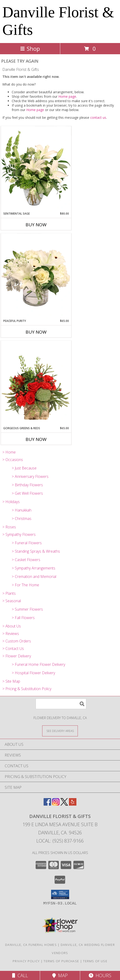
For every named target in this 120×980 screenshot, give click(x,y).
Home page (67, 96)
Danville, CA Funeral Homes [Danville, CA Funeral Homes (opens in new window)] (31, 945)
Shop (30, 49)
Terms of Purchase (61, 961)
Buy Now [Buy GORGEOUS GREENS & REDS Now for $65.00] (36, 439)
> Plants (9, 593)
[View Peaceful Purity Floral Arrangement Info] (36, 276)
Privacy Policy (26, 961)
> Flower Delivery (17, 656)
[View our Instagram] (56, 804)
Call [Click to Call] (20, 975)
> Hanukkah (22, 510)
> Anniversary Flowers (30, 476)
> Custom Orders (17, 641)
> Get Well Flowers (27, 493)
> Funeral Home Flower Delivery (38, 664)
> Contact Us (13, 649)
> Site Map (11, 681)
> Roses (9, 527)
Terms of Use (95, 961)
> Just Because (24, 468)
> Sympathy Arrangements (34, 568)
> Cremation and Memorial (34, 576)
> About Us (12, 626)
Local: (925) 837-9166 (60, 841)
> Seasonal (12, 601)
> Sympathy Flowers (19, 534)
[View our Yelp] (73, 804)
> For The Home (25, 585)
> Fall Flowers (23, 618)
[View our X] (64, 804)
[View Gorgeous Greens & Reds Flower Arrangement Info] (36, 383)
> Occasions (13, 460)
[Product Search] (61, 704)
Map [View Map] (60, 975)
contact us (98, 117)
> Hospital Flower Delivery (33, 673)
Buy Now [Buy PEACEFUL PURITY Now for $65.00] (36, 332)
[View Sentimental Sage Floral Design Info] (36, 169)
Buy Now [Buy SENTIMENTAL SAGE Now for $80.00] (36, 225)
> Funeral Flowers (27, 543)
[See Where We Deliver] (60, 731)
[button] (60, 894)
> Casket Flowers (26, 560)
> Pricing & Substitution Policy (27, 689)
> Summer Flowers (27, 609)
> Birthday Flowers (27, 485)
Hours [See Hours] (100, 975)
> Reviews (11, 634)
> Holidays (11, 502)
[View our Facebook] (47, 804)
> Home (9, 452)
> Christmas (22, 519)
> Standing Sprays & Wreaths (36, 551)
